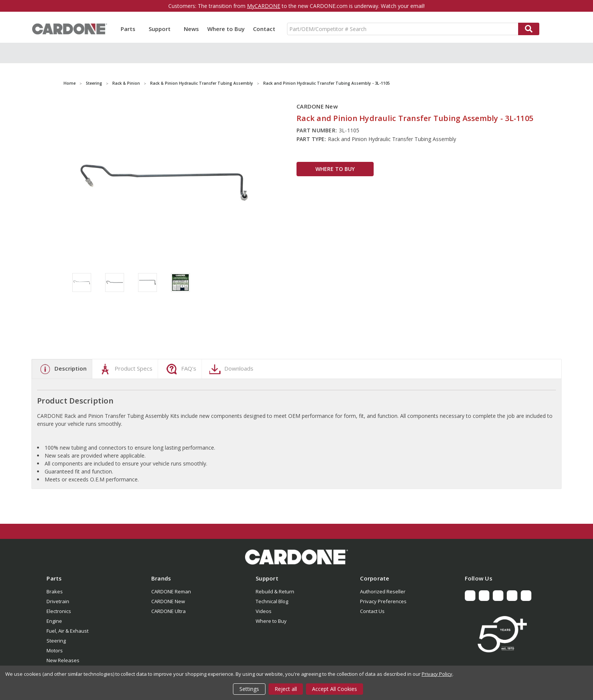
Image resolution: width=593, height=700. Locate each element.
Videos (264, 611)
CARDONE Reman (171, 591)
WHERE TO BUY (335, 169)
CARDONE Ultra (168, 611)
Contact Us (372, 611)
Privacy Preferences (383, 601)
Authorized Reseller (383, 591)
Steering (56, 641)
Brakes (55, 591)
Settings (249, 689)
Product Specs (125, 369)
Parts (130, 29)
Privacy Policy (437, 674)
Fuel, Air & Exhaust (68, 631)
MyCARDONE (264, 6)
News (191, 29)
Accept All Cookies (335, 689)
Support (162, 29)
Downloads (230, 369)
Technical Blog (272, 601)
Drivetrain (58, 601)
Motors (55, 650)
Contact (264, 29)
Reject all (286, 689)
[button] (296, 557)
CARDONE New (168, 601)
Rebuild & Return (275, 591)
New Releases (63, 660)
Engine (54, 621)
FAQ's (180, 369)
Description (62, 369)
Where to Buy (226, 29)
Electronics (59, 611)
